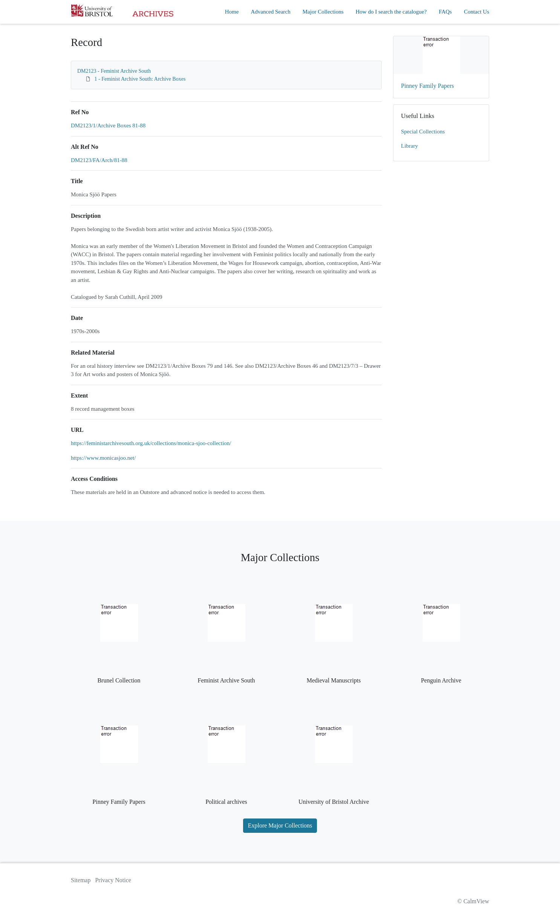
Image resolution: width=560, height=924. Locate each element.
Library (409, 146)
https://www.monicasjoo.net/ (103, 458)
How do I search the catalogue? (391, 12)
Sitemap (81, 880)
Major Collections (323, 12)
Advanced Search (270, 12)
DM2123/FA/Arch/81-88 (99, 160)
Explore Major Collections (280, 825)
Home (232, 12)
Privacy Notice (113, 880)
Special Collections (423, 132)
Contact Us (477, 12)
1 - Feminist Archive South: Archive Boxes (140, 79)
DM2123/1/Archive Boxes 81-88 (108, 125)
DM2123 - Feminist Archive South (114, 71)
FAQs (445, 12)
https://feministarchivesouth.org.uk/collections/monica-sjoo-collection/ (151, 443)
